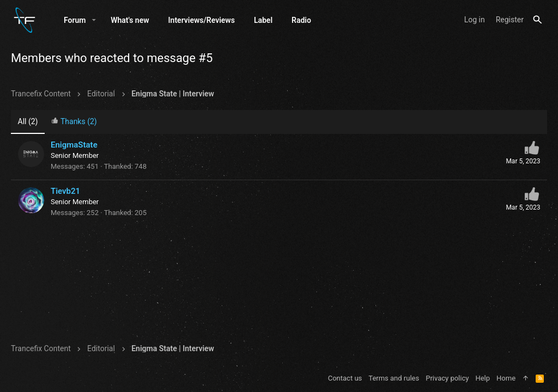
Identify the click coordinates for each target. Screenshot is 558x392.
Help (483, 378)
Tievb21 (65, 191)
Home (506, 378)
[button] (94, 20)
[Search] (538, 20)
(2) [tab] (28, 121)
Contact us (345, 378)
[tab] (74, 122)
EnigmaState (74, 145)
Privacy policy (447, 378)
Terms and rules (394, 378)
